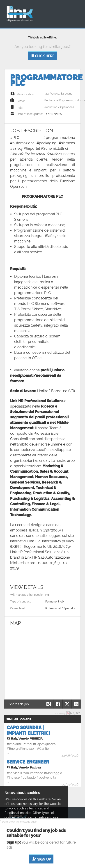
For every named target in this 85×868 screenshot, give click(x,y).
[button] (76, 704)
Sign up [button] (41, 860)
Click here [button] (42, 56)
